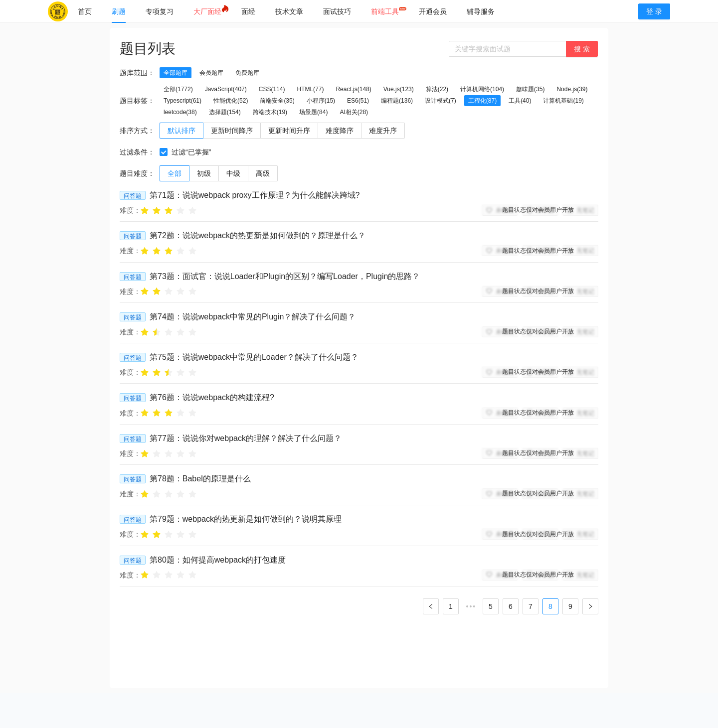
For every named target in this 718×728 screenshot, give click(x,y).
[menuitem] (85, 11)
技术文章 (289, 11)
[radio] (145, 210)
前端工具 (385, 11)
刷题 (119, 11)
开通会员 (433, 11)
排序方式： (137, 131)
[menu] (348, 11)
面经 (248, 11)
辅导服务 (481, 11)
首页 (85, 11)
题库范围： (137, 73)
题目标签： (137, 101)
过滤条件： (137, 152)
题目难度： (137, 173)
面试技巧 (337, 11)
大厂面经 (207, 11)
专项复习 (160, 11)
